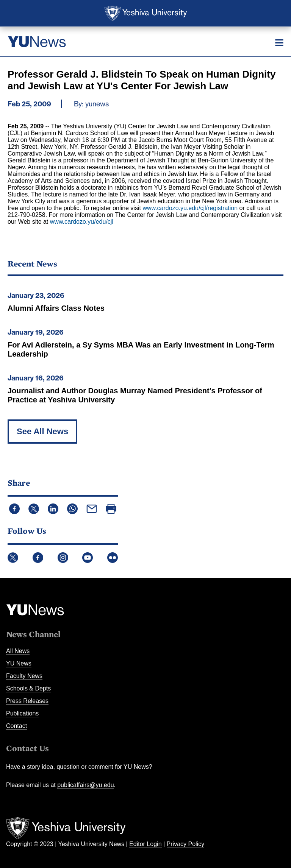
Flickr (113, 558)
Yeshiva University (146, 13)
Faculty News (24, 676)
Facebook (38, 558)
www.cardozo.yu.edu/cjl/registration (190, 208)
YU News (19, 663)
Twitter (13, 558)
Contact (16, 726)
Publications (22, 713)
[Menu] (279, 42)
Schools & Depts (28, 688)
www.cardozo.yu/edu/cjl (82, 222)
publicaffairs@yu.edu (85, 785)
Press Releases (27, 701)
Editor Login (145, 844)
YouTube (88, 558)
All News (18, 651)
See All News (42, 431)
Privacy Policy (186, 844)
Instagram (63, 558)
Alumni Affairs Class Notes (56, 308)
